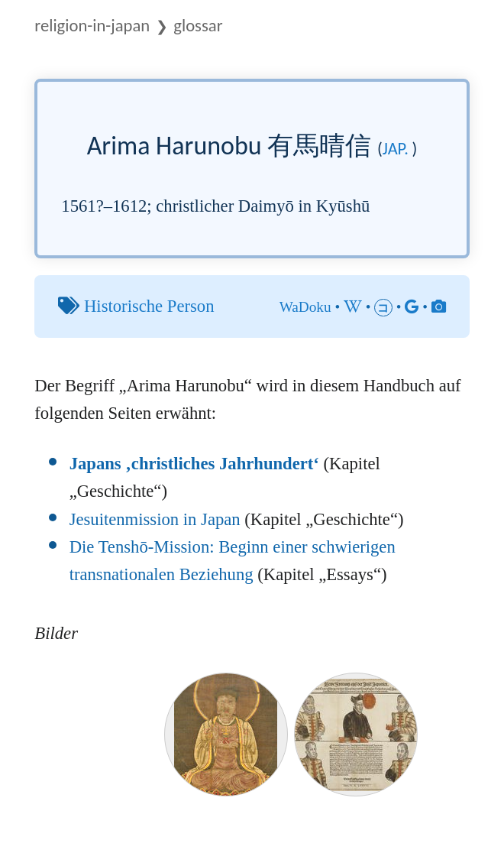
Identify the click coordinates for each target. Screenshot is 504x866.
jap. (396, 149)
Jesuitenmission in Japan (155, 519)
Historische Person (149, 306)
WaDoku (305, 307)
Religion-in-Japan (92, 25)
